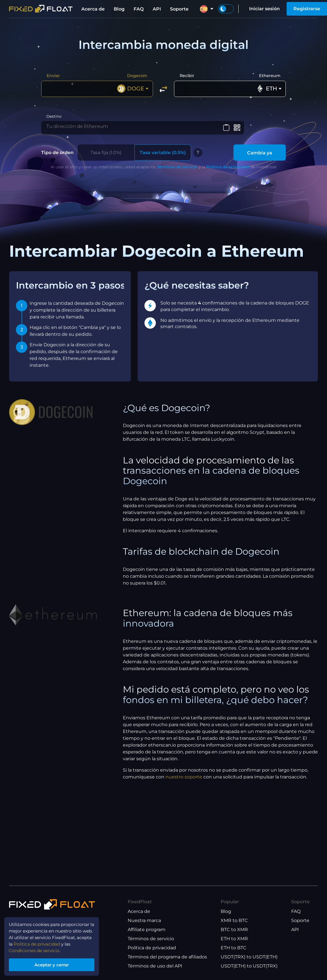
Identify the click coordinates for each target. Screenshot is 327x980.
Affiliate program (147, 930)
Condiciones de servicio (36, 949)
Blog (119, 9)
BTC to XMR (234, 930)
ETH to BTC (234, 948)
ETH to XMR (234, 939)
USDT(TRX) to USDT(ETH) (249, 957)
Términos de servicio (177, 171)
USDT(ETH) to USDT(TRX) (249, 966)
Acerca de (93, 9)
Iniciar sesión (264, 9)
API (157, 9)
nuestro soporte (184, 781)
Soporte (179, 9)
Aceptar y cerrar (54, 964)
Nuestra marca (144, 920)
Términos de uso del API (155, 966)
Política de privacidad (228, 171)
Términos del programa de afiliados (167, 957)
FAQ (139, 9)
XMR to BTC (234, 920)
